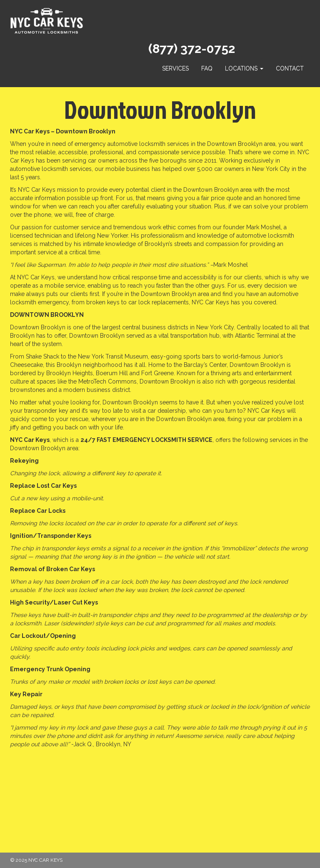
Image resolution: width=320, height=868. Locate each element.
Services (175, 68)
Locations (244, 68)
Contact (290, 68)
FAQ (207, 68)
